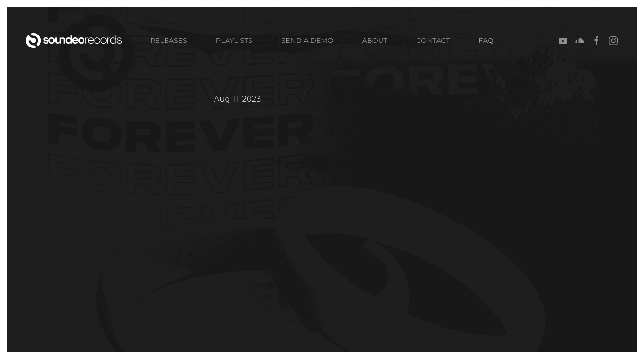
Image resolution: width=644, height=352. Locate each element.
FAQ (486, 40)
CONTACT (433, 40)
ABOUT (375, 40)
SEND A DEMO (307, 40)
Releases (169, 40)
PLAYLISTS (234, 40)
